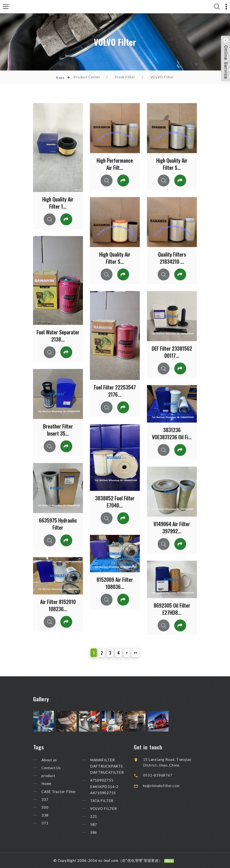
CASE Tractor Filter (67, 792)
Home (60, 78)
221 (102, 817)
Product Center (87, 77)
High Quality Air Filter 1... (58, 203)
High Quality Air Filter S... (172, 164)
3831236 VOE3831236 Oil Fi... (172, 433)
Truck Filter (125, 77)
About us (57, 760)
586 (102, 832)
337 (53, 799)
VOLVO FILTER (112, 808)
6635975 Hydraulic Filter (58, 524)
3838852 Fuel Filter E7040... (115, 502)
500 (53, 807)
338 (53, 815)
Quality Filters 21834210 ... (172, 258)
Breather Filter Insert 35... (58, 430)
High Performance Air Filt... (115, 164)
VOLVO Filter (162, 77)
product (56, 776)
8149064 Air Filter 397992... (172, 527)
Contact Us (59, 768)
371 (53, 823)
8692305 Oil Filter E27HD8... (172, 609)
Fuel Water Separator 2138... (58, 336)
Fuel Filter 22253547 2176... (115, 391)
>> (135, 653)
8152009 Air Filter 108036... (115, 583)
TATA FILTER (110, 801)
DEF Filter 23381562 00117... (172, 352)
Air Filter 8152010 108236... (58, 605)
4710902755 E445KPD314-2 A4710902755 (112, 787)
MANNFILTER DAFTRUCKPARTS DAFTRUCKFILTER (115, 766)
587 (102, 824)
